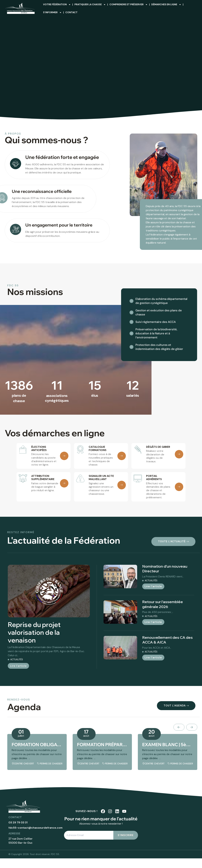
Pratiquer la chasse (90, 5)
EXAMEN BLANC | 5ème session (168, 745)
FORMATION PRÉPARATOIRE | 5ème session (102, 745)
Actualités (17, 659)
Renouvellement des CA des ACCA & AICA (167, 640)
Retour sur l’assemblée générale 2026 (163, 604)
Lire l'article (18, 666)
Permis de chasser (51, 764)
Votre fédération (57, 5)
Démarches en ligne (166, 5)
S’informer (52, 13)
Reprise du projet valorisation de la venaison (34, 632)
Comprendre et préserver (129, 5)
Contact (71, 12)
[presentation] (179, 727)
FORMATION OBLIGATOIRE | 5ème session (37, 745)
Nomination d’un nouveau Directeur (165, 569)
